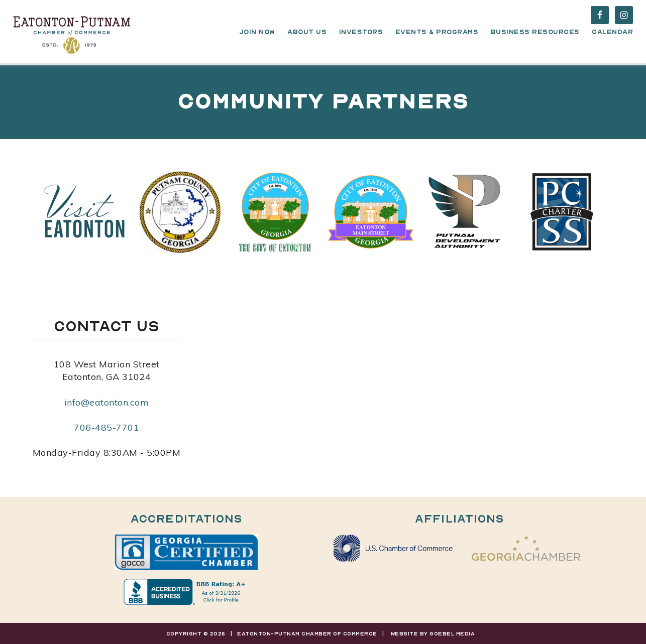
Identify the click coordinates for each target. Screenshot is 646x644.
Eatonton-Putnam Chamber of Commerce (72, 33)
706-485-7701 (106, 427)
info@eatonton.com (107, 402)
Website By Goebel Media (433, 633)
